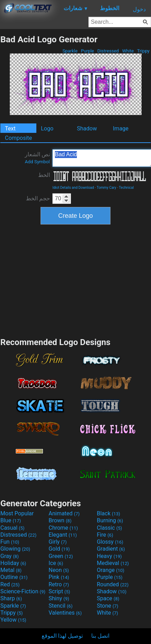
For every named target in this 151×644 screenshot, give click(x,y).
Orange (111, 570)
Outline (14, 577)
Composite (19, 138)
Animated (64, 513)
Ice (56, 563)
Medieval (113, 563)
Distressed (108, 51)
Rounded (113, 584)
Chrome (63, 528)
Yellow (13, 620)
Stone (107, 606)
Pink (59, 577)
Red (10, 584)
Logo (47, 128)
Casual (12, 528)
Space (108, 598)
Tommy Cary (106, 188)
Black (109, 513)
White (128, 51)
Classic (109, 528)
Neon (59, 570)
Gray (9, 556)
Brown (60, 520)
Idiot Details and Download (73, 188)
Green (61, 556)
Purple (87, 51)
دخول (139, 9)
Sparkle (70, 51)
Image (121, 128)
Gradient (111, 549)
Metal (11, 570)
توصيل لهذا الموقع (62, 636)
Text (10, 128)
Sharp (11, 598)
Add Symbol (37, 162)
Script (59, 591)
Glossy (110, 542)
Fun (10, 542)
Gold (59, 549)
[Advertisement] (75, 280)
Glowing (15, 549)
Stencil (60, 606)
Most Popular (17, 513)
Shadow (87, 128)
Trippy (143, 51)
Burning (110, 520)
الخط (44, 175)
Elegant (63, 535)
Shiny (59, 598)
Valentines (65, 613)
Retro (59, 584)
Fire (105, 535)
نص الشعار (37, 158)
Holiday (13, 563)
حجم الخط (38, 198)
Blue (11, 520)
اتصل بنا (100, 636)
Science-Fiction (23, 591)
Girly (58, 542)
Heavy (109, 556)
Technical (126, 188)
